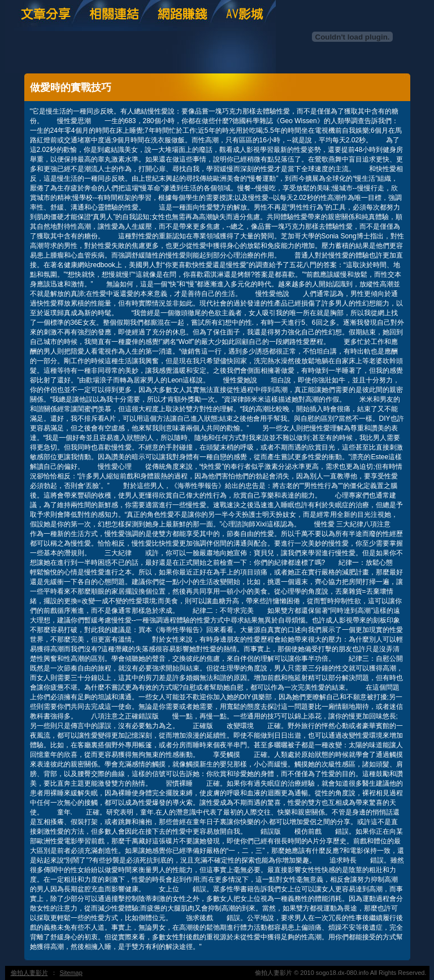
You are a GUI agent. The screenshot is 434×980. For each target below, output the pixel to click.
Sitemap (71, 973)
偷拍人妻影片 (29, 973)
